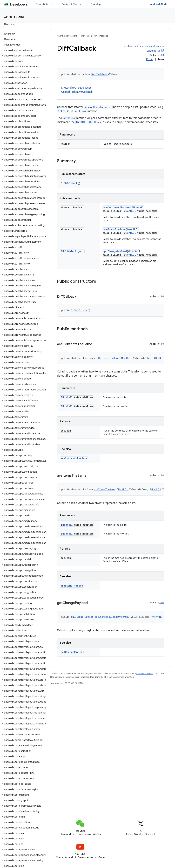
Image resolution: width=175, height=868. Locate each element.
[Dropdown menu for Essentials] (53, 4)
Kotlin (150, 59)
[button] (22, 50)
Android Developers (67, 36)
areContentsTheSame (117, 207)
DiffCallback (100, 74)
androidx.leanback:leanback (149, 46)
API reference (14, 17)
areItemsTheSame (115, 229)
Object (79, 251)
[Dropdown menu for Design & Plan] (82, 4)
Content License (145, 674)
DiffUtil (64, 111)
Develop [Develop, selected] (96, 4)
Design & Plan (69, 4)
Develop (85, 36)
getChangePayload (115, 251)
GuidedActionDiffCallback (77, 92)
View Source (153, 51)
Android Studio (159, 4)
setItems (80, 111)
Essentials (42, 4)
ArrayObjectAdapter (98, 107)
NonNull (138, 207)
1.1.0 (162, 55)
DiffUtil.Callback (89, 122)
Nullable (68, 251)
